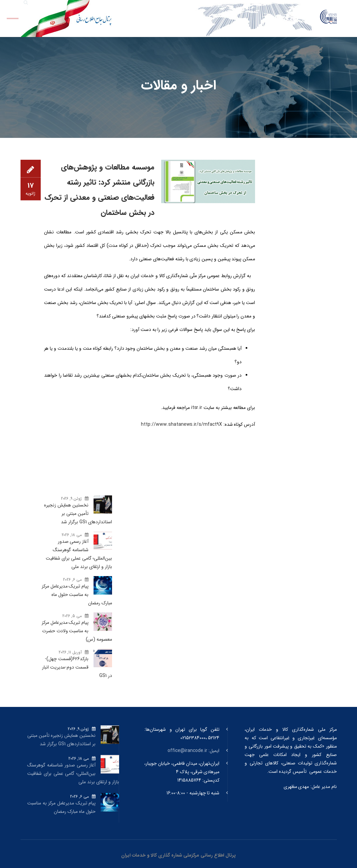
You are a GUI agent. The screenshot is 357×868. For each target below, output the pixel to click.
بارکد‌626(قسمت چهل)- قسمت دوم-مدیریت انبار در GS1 (77, 667)
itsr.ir (197, 408)
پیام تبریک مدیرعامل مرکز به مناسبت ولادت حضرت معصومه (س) (77, 631)
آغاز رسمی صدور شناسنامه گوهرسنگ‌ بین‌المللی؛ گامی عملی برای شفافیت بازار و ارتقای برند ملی (79, 554)
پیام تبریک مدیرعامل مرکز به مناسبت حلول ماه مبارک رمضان (77, 595)
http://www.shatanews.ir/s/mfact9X (181, 424)
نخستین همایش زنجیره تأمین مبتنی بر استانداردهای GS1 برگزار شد (78, 514)
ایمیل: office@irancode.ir (193, 751)
